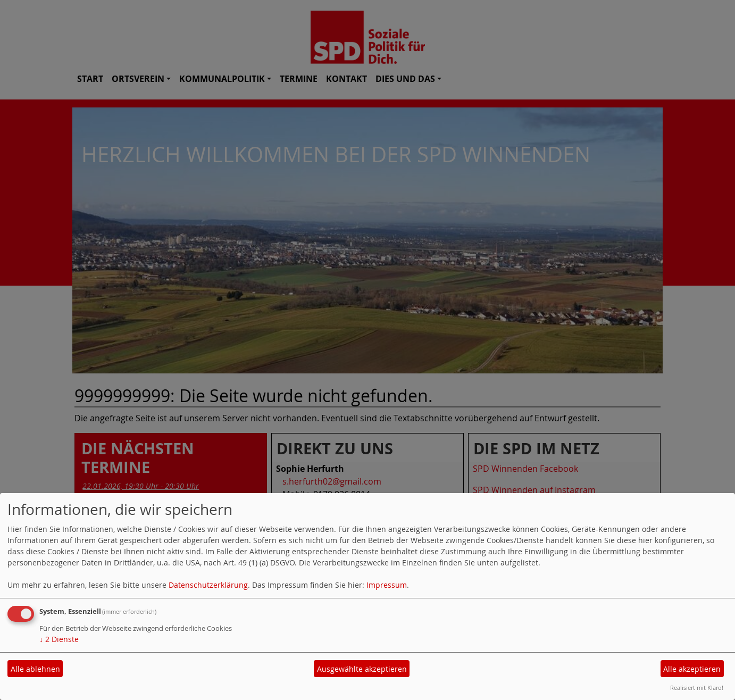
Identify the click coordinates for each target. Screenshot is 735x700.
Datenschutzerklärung (208, 585)
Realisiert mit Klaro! (697, 687)
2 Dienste (59, 639)
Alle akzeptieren (692, 669)
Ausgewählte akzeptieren (362, 669)
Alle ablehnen (35, 669)
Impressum (387, 585)
